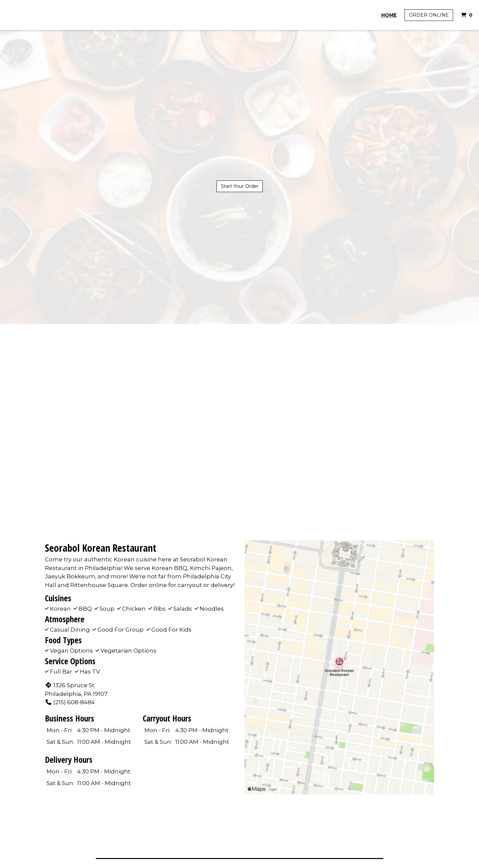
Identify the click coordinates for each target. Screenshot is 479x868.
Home (389, 15)
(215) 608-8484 (70, 702)
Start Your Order (240, 186)
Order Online (429, 15)
